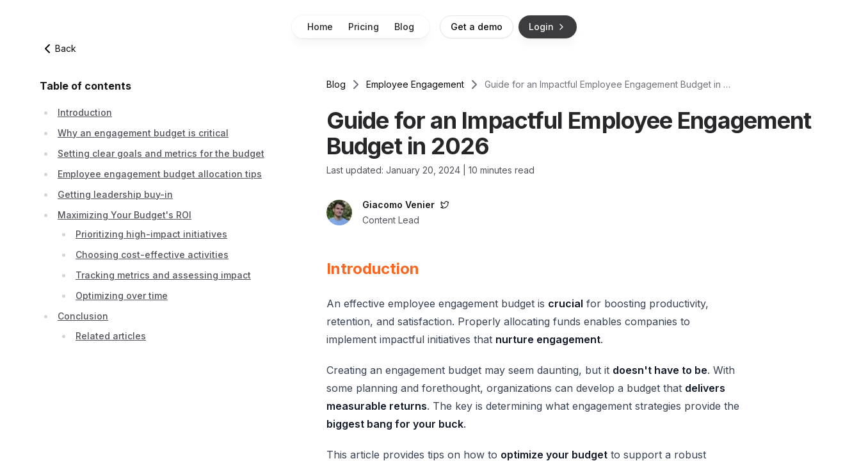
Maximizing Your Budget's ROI (125, 215)
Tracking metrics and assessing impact (163, 275)
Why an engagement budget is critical (143, 133)
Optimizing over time (122, 295)
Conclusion (83, 316)
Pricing (364, 27)
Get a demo (477, 27)
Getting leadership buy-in (115, 194)
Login (548, 27)
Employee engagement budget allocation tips (160, 174)
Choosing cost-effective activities (152, 255)
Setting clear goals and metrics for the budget (161, 153)
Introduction (85, 112)
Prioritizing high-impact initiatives (151, 234)
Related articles (111, 336)
